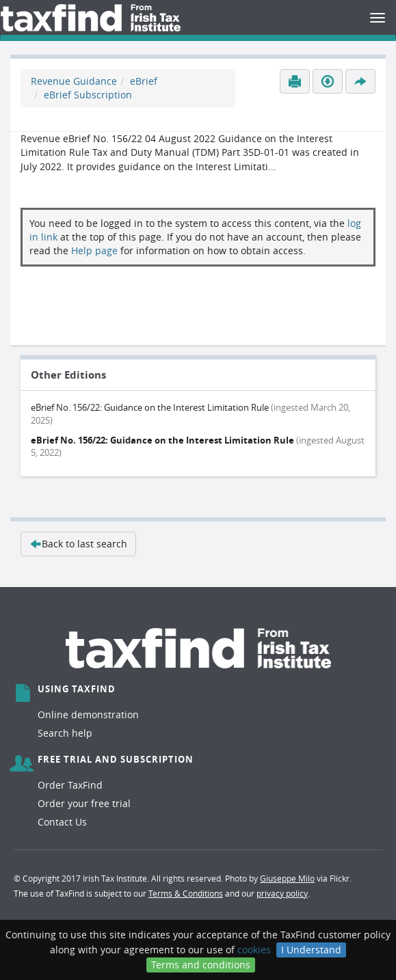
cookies (254, 950)
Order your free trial (84, 803)
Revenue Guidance (74, 81)
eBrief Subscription (88, 95)
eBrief (144, 81)
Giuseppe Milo (287, 878)
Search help (65, 733)
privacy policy (282, 893)
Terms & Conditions (186, 893)
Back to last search (78, 544)
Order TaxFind (70, 785)
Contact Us (62, 822)
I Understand (311, 950)
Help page (94, 250)
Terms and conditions (201, 965)
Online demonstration (88, 714)
